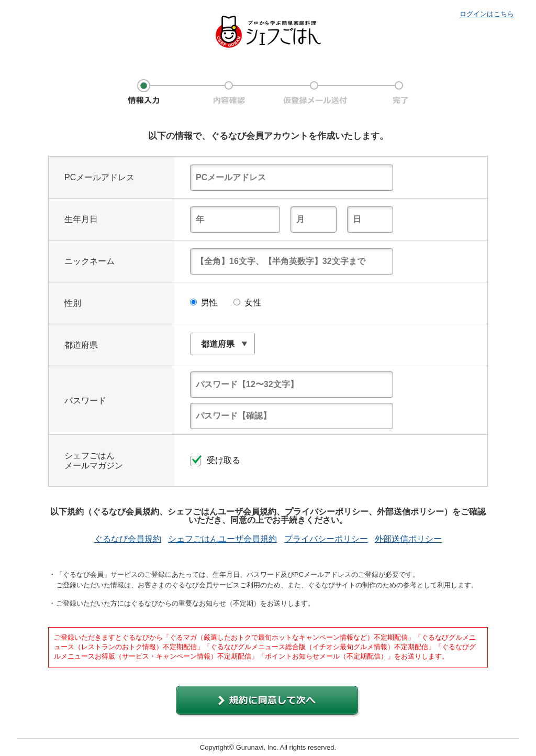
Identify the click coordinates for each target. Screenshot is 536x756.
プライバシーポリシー (326, 539)
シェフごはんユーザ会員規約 (222, 539)
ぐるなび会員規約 (128, 539)
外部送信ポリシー (408, 539)
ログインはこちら (487, 14)
